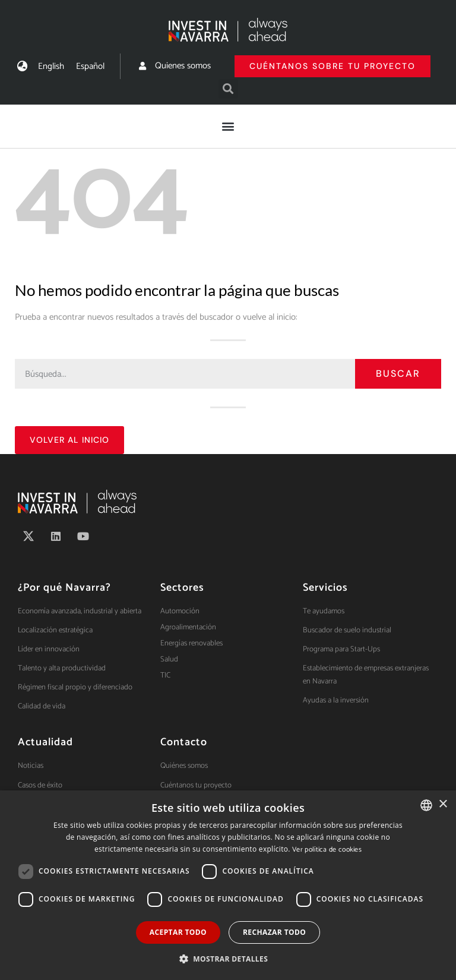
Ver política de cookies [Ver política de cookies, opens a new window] (327, 850)
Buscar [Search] (398, 374)
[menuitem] (51, 66)
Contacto (184, 742)
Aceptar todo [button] (178, 932)
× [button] (443, 804)
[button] (228, 89)
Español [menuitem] (90, 66)
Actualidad (45, 742)
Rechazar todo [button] (274, 932)
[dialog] (228, 885)
